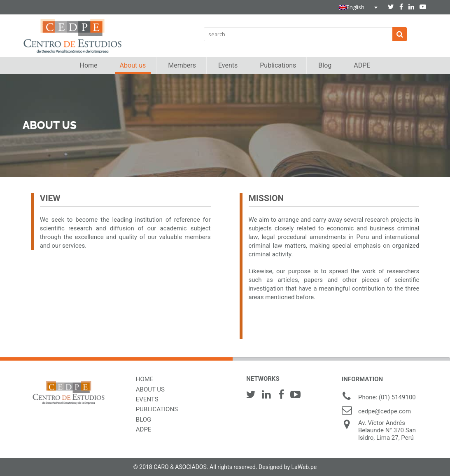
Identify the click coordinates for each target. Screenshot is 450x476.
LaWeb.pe (304, 467)
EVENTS (147, 399)
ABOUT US (150, 389)
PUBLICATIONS (157, 409)
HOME (145, 379)
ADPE (144, 429)
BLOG (144, 420)
